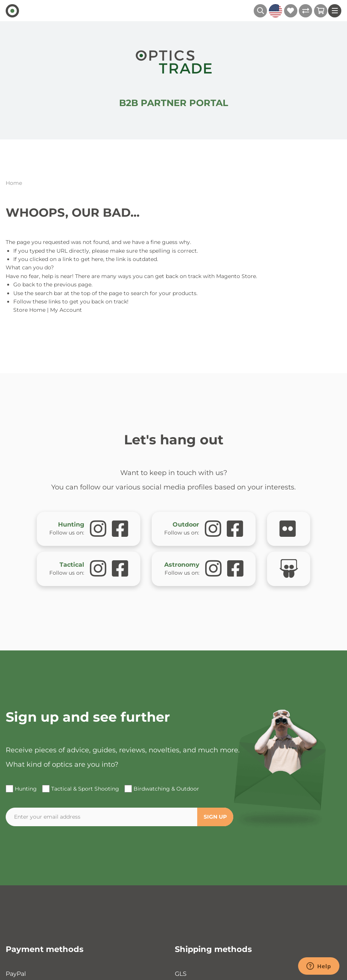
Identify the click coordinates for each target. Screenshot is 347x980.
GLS (181, 974)
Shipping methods (213, 949)
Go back (24, 284)
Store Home (29, 310)
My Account (66, 310)
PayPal (16, 974)
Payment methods (45, 949)
